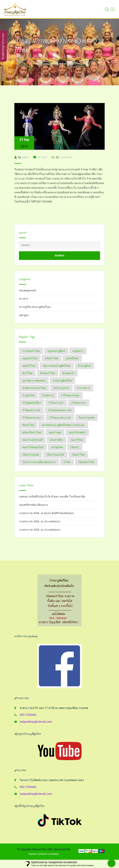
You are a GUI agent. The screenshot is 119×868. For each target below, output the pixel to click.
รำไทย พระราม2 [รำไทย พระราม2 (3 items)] (31, 410)
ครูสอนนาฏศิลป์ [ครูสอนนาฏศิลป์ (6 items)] (56, 351)
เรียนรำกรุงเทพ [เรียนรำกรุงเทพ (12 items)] (31, 455)
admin (25, 157)
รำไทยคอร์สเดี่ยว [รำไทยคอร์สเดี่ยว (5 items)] (32, 403)
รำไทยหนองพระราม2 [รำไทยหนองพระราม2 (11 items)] (60, 410)
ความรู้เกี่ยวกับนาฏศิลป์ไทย (35, 307)
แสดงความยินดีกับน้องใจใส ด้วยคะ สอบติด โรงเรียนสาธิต (52, 497)
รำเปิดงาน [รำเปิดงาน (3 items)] (48, 395)
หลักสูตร (24, 315)
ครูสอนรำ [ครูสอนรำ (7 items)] (78, 351)
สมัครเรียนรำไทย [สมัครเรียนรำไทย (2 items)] (32, 432)
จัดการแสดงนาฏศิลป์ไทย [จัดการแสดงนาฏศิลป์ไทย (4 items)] (57, 366)
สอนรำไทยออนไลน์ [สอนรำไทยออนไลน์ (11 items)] (33, 447)
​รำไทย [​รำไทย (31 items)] (67, 462)
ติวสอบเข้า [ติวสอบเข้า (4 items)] (69, 373)
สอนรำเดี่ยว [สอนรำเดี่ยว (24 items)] (57, 440)
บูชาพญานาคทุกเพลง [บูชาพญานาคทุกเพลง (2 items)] (34, 381)
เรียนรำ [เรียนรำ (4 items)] (75, 447)
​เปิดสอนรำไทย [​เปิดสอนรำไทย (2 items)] (86, 462)
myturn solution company (44, 854)
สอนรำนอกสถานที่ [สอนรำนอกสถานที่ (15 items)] (32, 440)
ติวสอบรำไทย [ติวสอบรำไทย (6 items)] (48, 373)
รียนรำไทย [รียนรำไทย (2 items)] (28, 425)
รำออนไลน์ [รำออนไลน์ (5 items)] (28, 395)
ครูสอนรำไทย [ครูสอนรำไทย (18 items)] (30, 358)
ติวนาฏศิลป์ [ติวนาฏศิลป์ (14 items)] (84, 366)
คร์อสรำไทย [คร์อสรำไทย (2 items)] (52, 358)
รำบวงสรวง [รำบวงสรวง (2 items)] (83, 388)
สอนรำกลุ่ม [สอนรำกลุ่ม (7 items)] (55, 432)
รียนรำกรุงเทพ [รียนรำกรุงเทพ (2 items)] (86, 418)
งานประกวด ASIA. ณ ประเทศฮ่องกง (40, 521)
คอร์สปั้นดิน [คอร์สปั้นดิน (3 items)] (72, 358)
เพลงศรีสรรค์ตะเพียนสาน (33, 505)
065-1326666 (28, 715)
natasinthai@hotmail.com (36, 722)
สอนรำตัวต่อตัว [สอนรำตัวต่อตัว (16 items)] (77, 432)
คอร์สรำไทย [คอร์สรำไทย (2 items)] (29, 366)
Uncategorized (27, 290)
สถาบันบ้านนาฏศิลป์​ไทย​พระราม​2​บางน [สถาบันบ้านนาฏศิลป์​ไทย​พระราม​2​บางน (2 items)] (63, 425)
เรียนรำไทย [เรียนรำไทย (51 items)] (78, 455)
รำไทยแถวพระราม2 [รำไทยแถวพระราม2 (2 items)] (60, 418)
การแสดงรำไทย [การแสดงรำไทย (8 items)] (31, 351)
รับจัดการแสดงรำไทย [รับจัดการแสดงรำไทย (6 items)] (34, 388)
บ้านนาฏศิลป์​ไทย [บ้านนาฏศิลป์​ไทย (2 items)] (62, 381)
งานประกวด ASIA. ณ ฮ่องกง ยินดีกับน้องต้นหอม (46, 513)
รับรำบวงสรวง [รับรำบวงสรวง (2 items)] (61, 388)
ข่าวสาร (43, 157)
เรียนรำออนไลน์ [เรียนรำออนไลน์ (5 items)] (55, 455)
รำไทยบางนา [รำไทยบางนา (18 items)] (79, 403)
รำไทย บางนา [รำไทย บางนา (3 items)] (56, 403)
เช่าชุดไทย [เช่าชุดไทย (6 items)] (57, 447)
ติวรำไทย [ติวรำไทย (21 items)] (27, 373)
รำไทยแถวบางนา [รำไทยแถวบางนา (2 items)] (32, 418)
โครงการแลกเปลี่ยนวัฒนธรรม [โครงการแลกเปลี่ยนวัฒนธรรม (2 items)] (39, 462)
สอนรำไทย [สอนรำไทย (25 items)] (77, 440)
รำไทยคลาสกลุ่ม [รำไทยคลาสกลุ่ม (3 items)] (70, 395)
